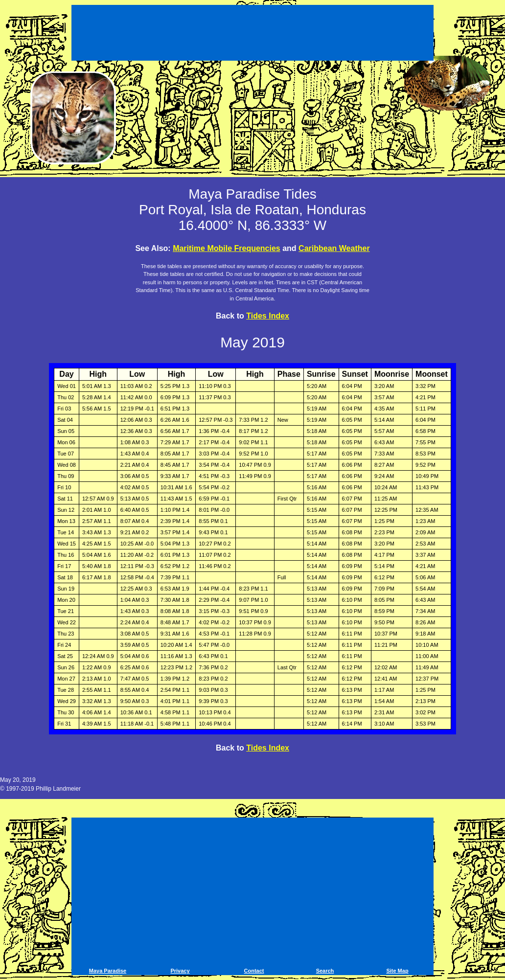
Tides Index (268, 316)
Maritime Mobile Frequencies (227, 248)
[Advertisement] (252, 34)
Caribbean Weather (334, 248)
